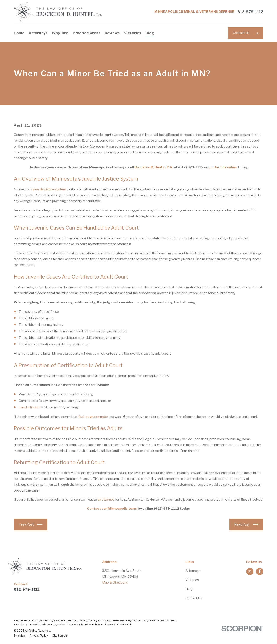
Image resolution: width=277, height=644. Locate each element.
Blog (189, 589)
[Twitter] (250, 571)
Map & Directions (115, 582)
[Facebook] (260, 571)
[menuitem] (19, 636)
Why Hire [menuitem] (60, 33)
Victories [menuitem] (133, 33)
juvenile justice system (49, 189)
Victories (192, 580)
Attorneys (193, 571)
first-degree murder (93, 417)
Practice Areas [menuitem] (87, 33)
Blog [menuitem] (150, 33)
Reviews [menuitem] (112, 33)
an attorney (106, 500)
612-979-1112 (250, 12)
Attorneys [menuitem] (38, 33)
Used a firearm (30, 407)
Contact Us (194, 598)
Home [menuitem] (19, 33)
